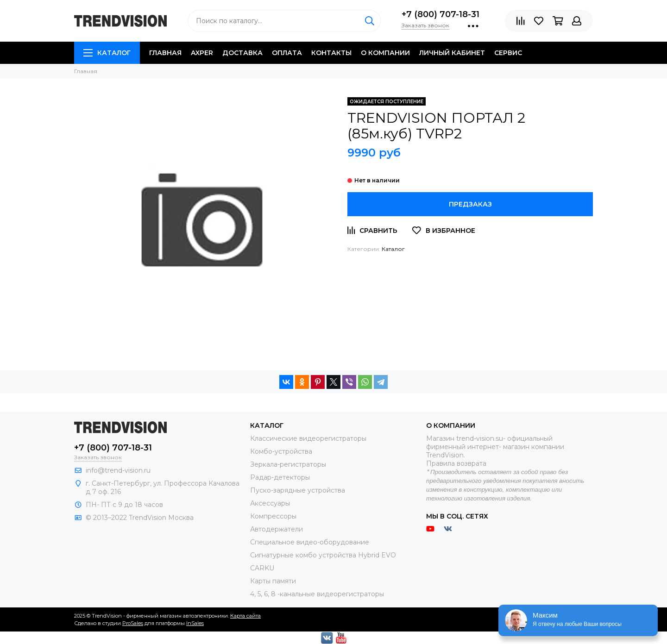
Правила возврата (456, 463)
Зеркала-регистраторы (288, 464)
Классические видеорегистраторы (308, 438)
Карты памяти (273, 581)
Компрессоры (273, 516)
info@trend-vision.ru (118, 470)
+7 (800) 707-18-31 (440, 14)
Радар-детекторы (280, 477)
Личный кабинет (452, 53)
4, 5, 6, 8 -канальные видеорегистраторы (317, 594)
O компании (385, 53)
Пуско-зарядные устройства (298, 490)
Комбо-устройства (281, 451)
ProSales (133, 623)
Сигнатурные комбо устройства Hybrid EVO (323, 555)
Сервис (508, 53)
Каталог (107, 53)
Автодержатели (277, 529)
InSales (195, 623)
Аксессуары (270, 503)
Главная (165, 53)
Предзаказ (470, 204)
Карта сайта (245, 616)
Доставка (242, 53)
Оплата (287, 53)
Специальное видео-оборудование (310, 542)
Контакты (331, 53)
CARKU (262, 568)
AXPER (202, 53)
